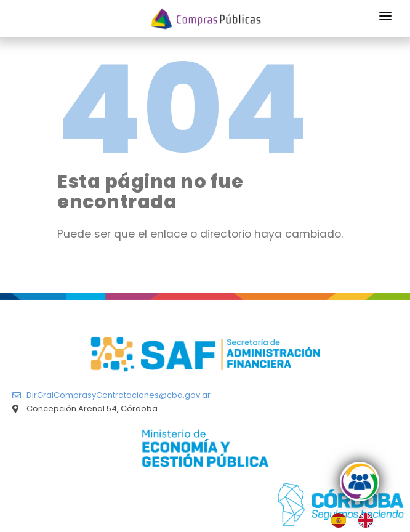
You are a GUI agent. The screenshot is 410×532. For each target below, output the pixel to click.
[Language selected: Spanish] (358, 520)
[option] (369, 520)
